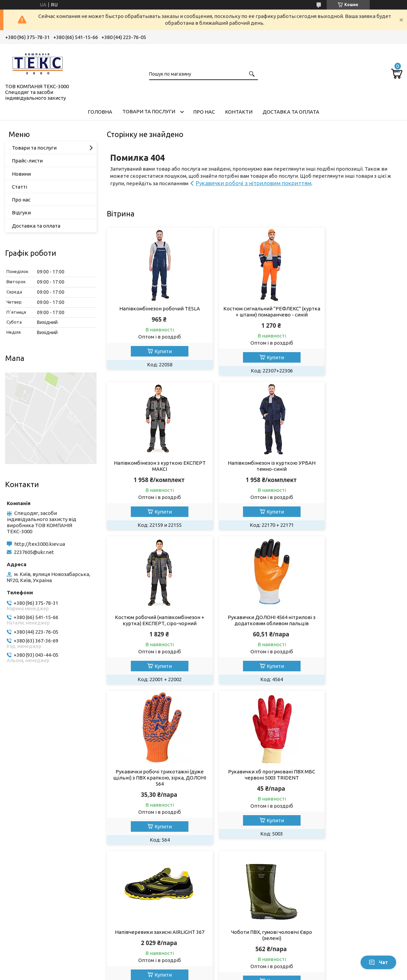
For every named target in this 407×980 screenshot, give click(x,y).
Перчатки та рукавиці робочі (45, 932)
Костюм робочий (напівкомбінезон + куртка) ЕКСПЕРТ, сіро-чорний (254, 472)
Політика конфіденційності (317, 973)
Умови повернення (337, 925)
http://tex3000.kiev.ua (40, 544)
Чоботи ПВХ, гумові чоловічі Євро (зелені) (154, 787)
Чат (378, 962)
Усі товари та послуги (370, 866)
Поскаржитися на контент (261, 973)
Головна (100, 112)
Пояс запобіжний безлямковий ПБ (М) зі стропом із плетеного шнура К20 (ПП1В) (355, 790)
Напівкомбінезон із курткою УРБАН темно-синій (154, 472)
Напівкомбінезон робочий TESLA (154, 309)
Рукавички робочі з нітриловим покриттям (254, 183)
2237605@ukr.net (34, 552)
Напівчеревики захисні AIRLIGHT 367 (355, 626)
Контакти (239, 112)
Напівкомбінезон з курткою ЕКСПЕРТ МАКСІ (355, 312)
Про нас (204, 112)
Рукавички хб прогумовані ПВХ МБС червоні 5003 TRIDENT (254, 626)
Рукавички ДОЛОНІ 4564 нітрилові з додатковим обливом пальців (355, 472)
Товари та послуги (149, 111)
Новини (21, 174)
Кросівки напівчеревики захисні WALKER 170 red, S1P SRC (254, 787)
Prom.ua (237, 961)
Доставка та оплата (291, 112)
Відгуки (21, 213)
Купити (157, 351)
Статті (19, 187)
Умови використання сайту (246, 925)
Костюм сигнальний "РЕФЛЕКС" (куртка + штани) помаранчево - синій (254, 315)
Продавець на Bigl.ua (204, 967)
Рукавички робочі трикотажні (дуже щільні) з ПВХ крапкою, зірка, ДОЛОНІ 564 (154, 629)
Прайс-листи (27, 161)
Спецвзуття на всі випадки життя (152, 932)
